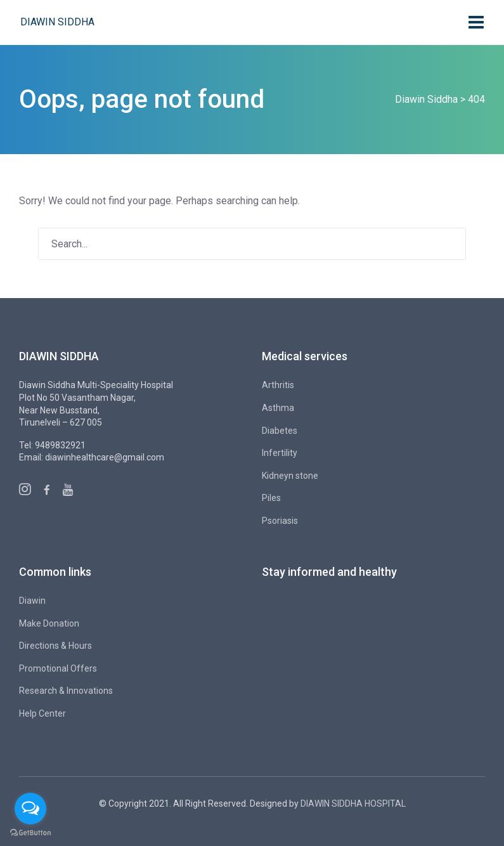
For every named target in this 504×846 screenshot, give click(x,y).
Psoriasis (280, 521)
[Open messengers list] (30, 809)
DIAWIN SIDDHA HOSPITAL (353, 804)
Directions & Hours (55, 646)
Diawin (32, 601)
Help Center (42, 713)
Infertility (280, 453)
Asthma (278, 408)
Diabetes (280, 431)
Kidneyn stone (290, 476)
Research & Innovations (66, 691)
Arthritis (278, 385)
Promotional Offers (58, 668)
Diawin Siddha (57, 22)
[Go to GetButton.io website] (30, 833)
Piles (271, 498)
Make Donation (49, 623)
